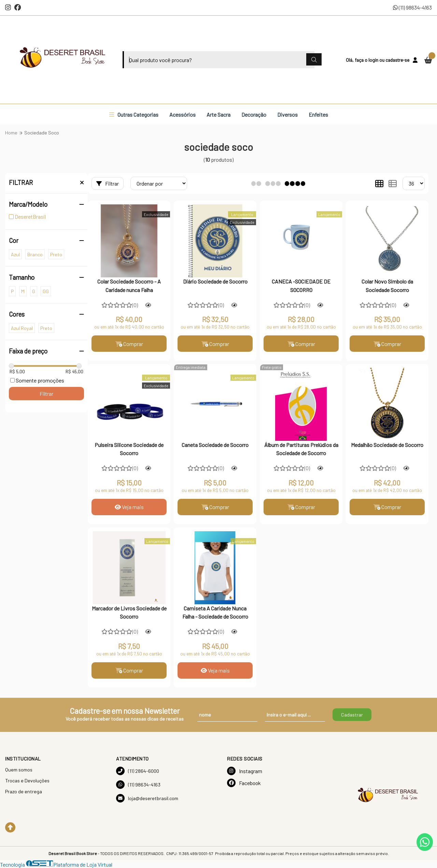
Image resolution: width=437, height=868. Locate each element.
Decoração (254, 114)
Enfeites (318, 114)
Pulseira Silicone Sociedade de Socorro (129, 449)
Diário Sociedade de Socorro (215, 281)
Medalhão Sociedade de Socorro (387, 445)
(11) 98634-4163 (412, 7)
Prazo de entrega (24, 791)
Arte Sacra (218, 114)
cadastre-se (397, 60)
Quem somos (19, 770)
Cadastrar (352, 715)
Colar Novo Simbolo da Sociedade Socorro (387, 285)
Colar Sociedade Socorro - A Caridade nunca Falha (129, 285)
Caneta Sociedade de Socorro (215, 445)
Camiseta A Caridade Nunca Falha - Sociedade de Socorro (215, 612)
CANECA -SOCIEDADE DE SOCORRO (301, 285)
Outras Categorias (134, 114)
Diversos (287, 114)
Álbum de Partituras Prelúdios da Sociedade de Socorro (301, 449)
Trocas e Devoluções (27, 780)
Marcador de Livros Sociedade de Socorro (129, 612)
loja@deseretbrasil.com (147, 798)
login (374, 60)
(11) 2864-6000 (138, 771)
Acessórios (182, 114)
